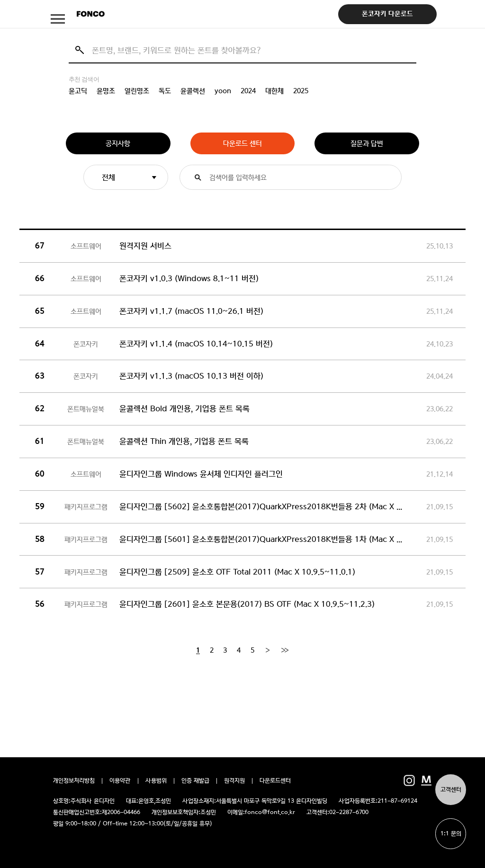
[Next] (267, 650)
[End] (285, 650)
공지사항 (118, 143)
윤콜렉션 (193, 91)
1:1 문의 (451, 834)
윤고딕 (78, 91)
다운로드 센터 (242, 143)
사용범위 (156, 781)
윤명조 (106, 91)
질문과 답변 (367, 143)
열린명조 (137, 91)
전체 (108, 177)
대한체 (274, 91)
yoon (223, 91)
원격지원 (234, 781)
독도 (165, 91)
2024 (248, 91)
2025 (301, 91)
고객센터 (451, 790)
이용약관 (120, 781)
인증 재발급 (195, 781)
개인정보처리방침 (74, 781)
